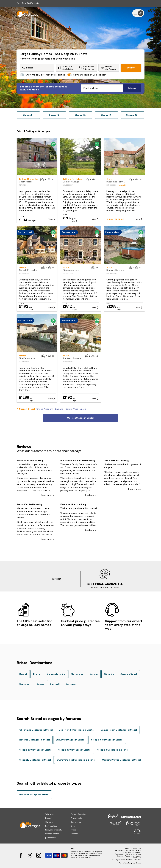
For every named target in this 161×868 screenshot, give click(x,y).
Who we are (51, 814)
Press (73, 830)
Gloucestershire (56, 674)
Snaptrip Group (135, 863)
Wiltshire (109, 674)
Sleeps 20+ (133, 115)
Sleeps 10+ (54, 115)
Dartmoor (71, 684)
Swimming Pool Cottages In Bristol (76, 760)
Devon (40, 684)
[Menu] (138, 13)
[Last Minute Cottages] (26, 13)
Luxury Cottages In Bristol (71, 740)
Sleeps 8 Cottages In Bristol (113, 750)
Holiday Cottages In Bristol (34, 795)
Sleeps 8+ (28, 115)
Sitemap (75, 834)
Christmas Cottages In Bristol (36, 730)
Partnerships (51, 826)
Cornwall (55, 684)
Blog (73, 826)
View (50, 219)
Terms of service (78, 814)
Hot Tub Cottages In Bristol (35, 740)
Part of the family (28, 3)
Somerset (25, 684)
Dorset (23, 674)
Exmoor (94, 674)
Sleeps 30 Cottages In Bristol (75, 750)
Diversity (49, 818)
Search (131, 68)
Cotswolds (77, 674)
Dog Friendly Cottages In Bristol (77, 730)
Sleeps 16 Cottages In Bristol (107, 740)
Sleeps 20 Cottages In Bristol (36, 750)
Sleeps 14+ (107, 115)
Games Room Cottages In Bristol (119, 730)
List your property (54, 830)
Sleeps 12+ (80, 115)
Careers (49, 822)
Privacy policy (77, 818)
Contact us (76, 822)
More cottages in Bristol (80, 418)
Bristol (37, 674)
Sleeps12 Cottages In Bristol (35, 760)
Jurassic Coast (129, 674)
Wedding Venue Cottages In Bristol (121, 760)
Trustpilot (56, 579)
